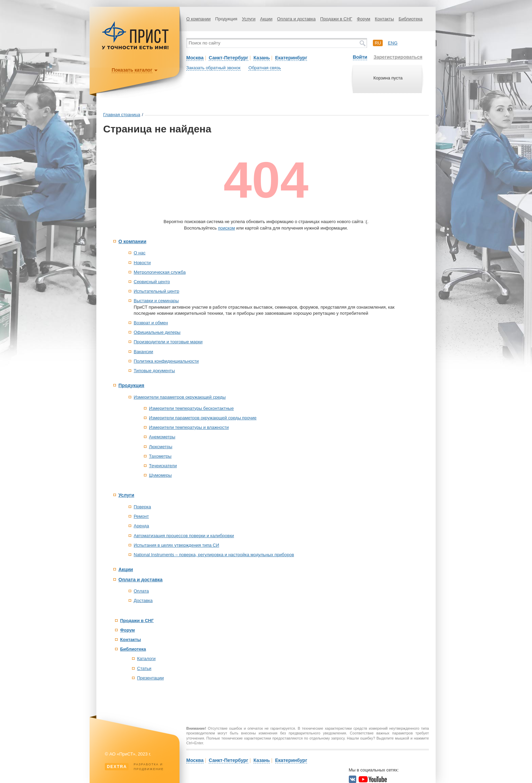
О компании (198, 19)
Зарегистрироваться (398, 57)
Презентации (150, 678)
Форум (364, 19)
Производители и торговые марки (168, 342)
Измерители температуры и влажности (189, 427)
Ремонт (141, 516)
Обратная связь (265, 68)
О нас (140, 253)
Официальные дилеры (157, 332)
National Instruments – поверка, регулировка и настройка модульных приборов (214, 555)
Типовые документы (154, 371)
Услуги (249, 19)
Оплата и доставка (297, 19)
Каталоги (146, 659)
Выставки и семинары (156, 301)
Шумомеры (160, 475)
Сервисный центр (152, 282)
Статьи (144, 668)
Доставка (143, 600)
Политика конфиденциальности (166, 361)
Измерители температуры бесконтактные (191, 408)
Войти (360, 57)
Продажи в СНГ (336, 19)
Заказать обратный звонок (213, 68)
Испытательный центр (156, 291)
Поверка (142, 507)
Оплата (141, 591)
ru (378, 43)
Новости (142, 263)
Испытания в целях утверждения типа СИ (176, 545)
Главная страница (122, 115)
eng (393, 43)
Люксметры (161, 447)
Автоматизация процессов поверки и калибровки (184, 536)
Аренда (141, 526)
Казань (262, 58)
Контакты (384, 19)
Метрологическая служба (160, 272)
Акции (266, 19)
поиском (227, 228)
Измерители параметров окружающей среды (180, 397)
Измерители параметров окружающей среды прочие (203, 418)
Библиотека (411, 19)
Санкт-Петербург (228, 58)
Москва (195, 58)
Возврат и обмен (151, 323)
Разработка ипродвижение (134, 767)
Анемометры (162, 437)
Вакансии (143, 352)
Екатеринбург (291, 58)
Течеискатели (163, 466)
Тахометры (160, 456)
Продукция (226, 19)
